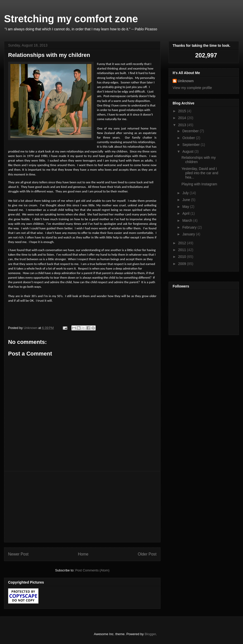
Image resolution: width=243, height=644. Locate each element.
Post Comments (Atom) (92, 570)
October (189, 138)
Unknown (186, 81)
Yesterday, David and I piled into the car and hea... (200, 173)
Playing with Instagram (199, 184)
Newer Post (18, 554)
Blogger (150, 634)
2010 (183, 257)
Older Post (147, 554)
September (191, 145)
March (188, 220)
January (189, 234)
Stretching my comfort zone (71, 19)
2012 (183, 243)
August (188, 151)
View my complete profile (192, 88)
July (186, 193)
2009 (183, 264)
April (186, 213)
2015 (183, 111)
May (186, 207)
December (191, 131)
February (190, 227)
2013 (183, 125)
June (187, 200)
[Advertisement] (82, 507)
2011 (183, 250)
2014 (183, 118)
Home (83, 554)
